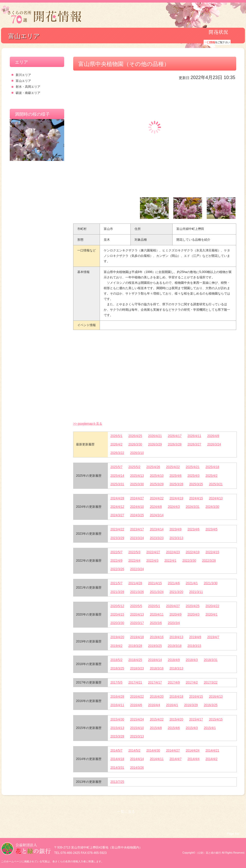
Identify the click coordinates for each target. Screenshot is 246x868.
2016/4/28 (117, 697)
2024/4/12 (117, 507)
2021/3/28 (117, 592)
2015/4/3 (192, 728)
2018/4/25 (135, 660)
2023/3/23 (157, 538)
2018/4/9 (174, 660)
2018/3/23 (137, 668)
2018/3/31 (211, 660)
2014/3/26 (137, 768)
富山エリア (23, 81)
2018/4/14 (155, 660)
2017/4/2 (192, 682)
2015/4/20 (176, 719)
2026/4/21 (155, 436)
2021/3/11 (196, 592)
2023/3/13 (176, 538)
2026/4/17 (175, 436)
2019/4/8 (195, 637)
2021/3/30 (211, 583)
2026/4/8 (213, 436)
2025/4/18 (212, 467)
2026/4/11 (194, 436)
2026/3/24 (214, 444)
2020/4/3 (193, 615)
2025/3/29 (157, 484)
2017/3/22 (211, 682)
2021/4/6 (174, 583)
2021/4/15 (155, 583)
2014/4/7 (176, 759)
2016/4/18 (176, 697)
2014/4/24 (193, 750)
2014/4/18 (117, 759)
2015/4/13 (117, 728)
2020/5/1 (154, 606)
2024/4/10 (137, 507)
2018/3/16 (157, 668)
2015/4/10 (137, 728)
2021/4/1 (192, 583)
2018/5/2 (116, 660)
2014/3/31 (117, 768)
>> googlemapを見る (88, 424)
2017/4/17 (155, 682)
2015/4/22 (157, 719)
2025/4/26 (153, 467)
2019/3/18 (175, 646)
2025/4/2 (211, 476)
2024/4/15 (196, 498)
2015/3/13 (137, 736)
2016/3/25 (211, 705)
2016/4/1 (172, 705)
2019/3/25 (155, 646)
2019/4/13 (176, 637)
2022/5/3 (134, 552)
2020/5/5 (136, 606)
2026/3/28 (175, 444)
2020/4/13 (137, 615)
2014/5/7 (116, 750)
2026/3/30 (135, 444)
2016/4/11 (117, 705)
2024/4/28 (117, 498)
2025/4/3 (193, 476)
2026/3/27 (194, 444)
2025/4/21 (193, 467)
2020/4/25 (193, 606)
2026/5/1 (116, 436)
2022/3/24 (137, 569)
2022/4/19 (193, 552)
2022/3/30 (189, 561)
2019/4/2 (116, 646)
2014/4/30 (153, 750)
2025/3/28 (176, 484)
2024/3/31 (193, 507)
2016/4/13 (216, 697)
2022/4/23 (173, 552)
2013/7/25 (117, 782)
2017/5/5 (116, 682)
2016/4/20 (157, 697)
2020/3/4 (174, 623)
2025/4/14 (117, 476)
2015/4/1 (210, 728)
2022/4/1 (170, 561)
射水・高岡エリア (28, 87)
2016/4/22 (137, 697)
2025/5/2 (134, 467)
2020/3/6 (156, 623)
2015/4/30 (117, 719)
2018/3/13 (176, 668)
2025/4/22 (173, 467)
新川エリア (23, 75)
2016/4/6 (136, 705)
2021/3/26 (137, 592)
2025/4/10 (157, 476)
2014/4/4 (193, 759)
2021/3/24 (157, 592)
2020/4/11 (157, 615)
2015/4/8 (156, 728)
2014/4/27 (173, 750)
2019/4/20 (117, 637)
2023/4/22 (117, 529)
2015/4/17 (196, 719)
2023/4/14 (157, 529)
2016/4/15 (196, 697)
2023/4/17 (137, 529)
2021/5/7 (116, 583)
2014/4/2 (211, 759)
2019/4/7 (213, 637)
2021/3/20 (176, 592)
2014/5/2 (134, 750)
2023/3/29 (117, 538)
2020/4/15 (117, 615)
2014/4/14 (137, 759)
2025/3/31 (117, 484)
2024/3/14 (157, 515)
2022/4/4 (134, 561)
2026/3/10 (137, 453)
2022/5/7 (116, 552)
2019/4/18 (137, 637)
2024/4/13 (216, 498)
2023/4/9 (176, 529)
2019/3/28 (135, 646)
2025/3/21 (216, 484)
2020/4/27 (173, 606)
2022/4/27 (153, 552)
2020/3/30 (117, 623)
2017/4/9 (174, 682)
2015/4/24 (137, 719)
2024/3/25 (137, 515)
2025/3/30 (137, 484)
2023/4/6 (193, 529)
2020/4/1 (211, 615)
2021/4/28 (135, 583)
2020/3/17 (137, 623)
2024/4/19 (176, 498)
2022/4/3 (152, 561)
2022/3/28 (209, 561)
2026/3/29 (155, 444)
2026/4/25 (135, 436)
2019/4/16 (157, 637)
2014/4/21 (212, 750)
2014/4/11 (157, 759)
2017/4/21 (135, 682)
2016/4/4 (154, 705)
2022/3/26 (117, 569)
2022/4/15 (212, 552)
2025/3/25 (196, 484)
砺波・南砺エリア (28, 93)
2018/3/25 (117, 668)
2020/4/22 (212, 606)
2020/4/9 (176, 615)
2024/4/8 (156, 507)
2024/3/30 (212, 507)
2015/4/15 (216, 719)
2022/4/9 (116, 561)
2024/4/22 (157, 498)
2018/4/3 (192, 660)
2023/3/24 (137, 538)
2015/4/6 (174, 728)
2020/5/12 (117, 606)
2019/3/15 (194, 646)
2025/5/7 (116, 467)
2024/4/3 (174, 507)
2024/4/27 (137, 498)
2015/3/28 (117, 736)
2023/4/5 (211, 529)
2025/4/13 (137, 476)
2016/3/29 (191, 705)
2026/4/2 (116, 444)
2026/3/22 (117, 453)
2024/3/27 (117, 515)
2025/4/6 (176, 476)
